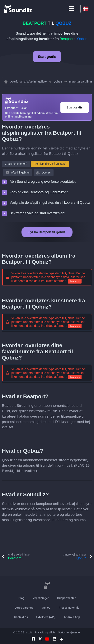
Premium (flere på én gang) (50, 164)
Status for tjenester (69, 632)
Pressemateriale (69, 608)
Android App (72, 617)
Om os (46, 608)
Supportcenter (66, 598)
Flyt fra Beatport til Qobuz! (47, 232)
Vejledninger (41, 598)
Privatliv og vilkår (45, 632)
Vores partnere (24, 608)
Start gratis (47, 57)
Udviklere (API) (46, 617)
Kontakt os (21, 617)
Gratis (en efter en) (16, 164)
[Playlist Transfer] (18, 9)
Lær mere (75, 281)
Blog (21, 598)
